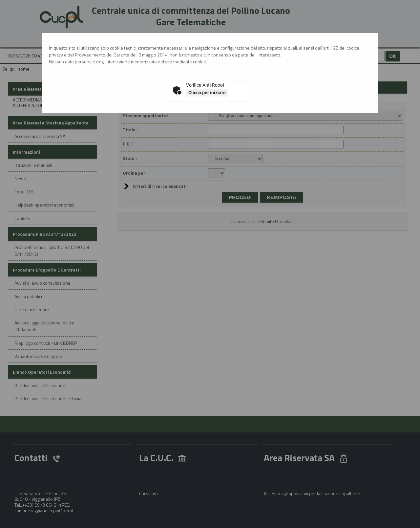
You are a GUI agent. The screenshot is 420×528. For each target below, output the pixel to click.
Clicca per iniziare (207, 93)
